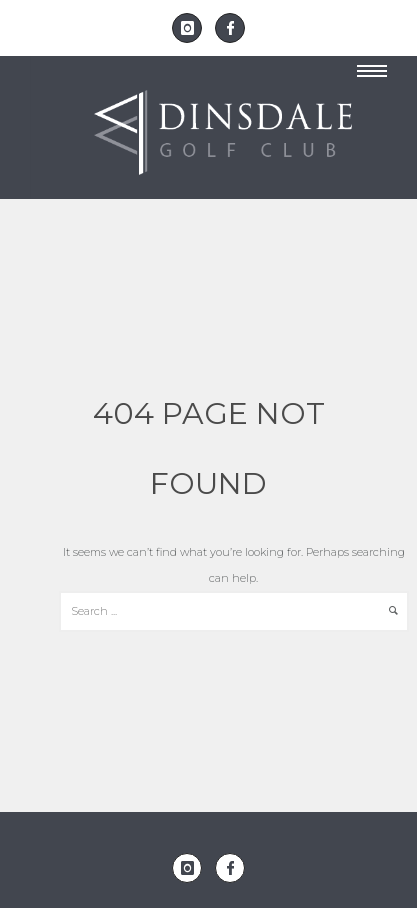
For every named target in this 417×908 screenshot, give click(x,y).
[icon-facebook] (230, 28)
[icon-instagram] (192, 28)
